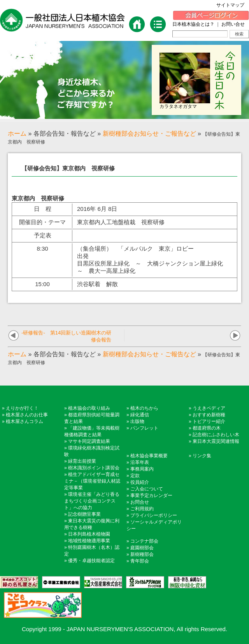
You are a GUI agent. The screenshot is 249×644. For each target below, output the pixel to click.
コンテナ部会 (144, 541)
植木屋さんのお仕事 (27, 415)
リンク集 (202, 456)
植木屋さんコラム (25, 421)
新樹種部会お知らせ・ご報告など (149, 134)
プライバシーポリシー (154, 515)
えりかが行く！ (22, 408)
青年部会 (140, 561)
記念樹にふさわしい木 (216, 435)
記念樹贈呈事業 (84, 514)
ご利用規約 (142, 509)
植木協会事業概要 (149, 456)
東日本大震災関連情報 (216, 441)
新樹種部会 (142, 554)
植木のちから (144, 408)
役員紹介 (140, 482)
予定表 (43, 235)
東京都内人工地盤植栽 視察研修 (121, 222)
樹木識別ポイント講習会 (94, 468)
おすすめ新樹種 (209, 415)
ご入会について (147, 489)
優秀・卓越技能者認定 (91, 561)
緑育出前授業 (82, 461)
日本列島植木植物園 (89, 534)
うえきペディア (209, 408)
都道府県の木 (207, 428)
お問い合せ (233, 24)
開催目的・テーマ (42, 222)
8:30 (42, 249)
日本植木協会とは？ (193, 24)
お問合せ (140, 502)
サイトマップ (233, 5)
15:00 (42, 284)
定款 (135, 476)
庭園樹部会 (142, 548)
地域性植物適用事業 (89, 541)
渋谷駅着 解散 (97, 284)
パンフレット (144, 428)
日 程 (43, 209)
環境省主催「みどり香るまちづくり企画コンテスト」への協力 (92, 501)
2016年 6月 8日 (97, 209)
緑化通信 (140, 415)
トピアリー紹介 (209, 421)
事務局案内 (142, 469)
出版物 (137, 421)
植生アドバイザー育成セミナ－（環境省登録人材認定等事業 (92, 481)
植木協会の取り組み (89, 408)
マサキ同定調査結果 (89, 441)
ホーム (17, 134)
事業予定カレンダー (151, 495)
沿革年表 (140, 462)
